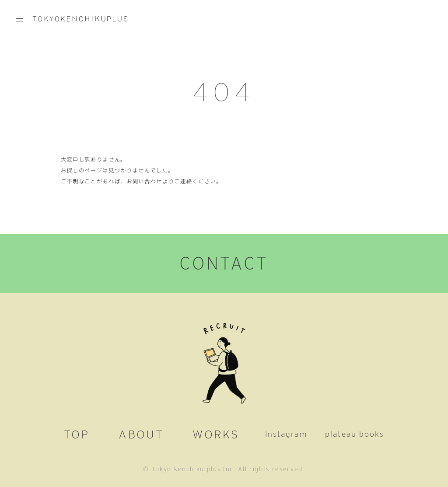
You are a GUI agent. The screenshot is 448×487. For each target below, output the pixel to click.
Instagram (286, 434)
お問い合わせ (144, 181)
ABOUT (141, 434)
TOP (77, 434)
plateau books (355, 434)
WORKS (216, 434)
